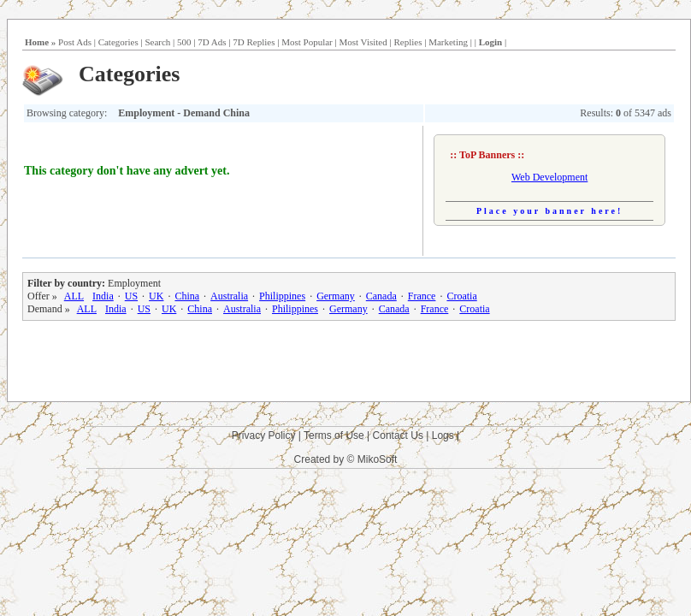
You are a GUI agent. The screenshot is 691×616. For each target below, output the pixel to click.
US (131, 296)
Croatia (461, 296)
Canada (381, 296)
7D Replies (254, 42)
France (422, 296)
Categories (118, 42)
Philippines (282, 296)
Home (37, 42)
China (187, 296)
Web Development (549, 177)
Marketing (448, 42)
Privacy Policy (264, 435)
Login (491, 42)
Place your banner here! (550, 211)
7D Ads (212, 42)
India (103, 296)
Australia (229, 296)
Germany (336, 296)
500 (184, 42)
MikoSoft (378, 459)
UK (156, 296)
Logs (443, 435)
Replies (408, 42)
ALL (74, 296)
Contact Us (398, 435)
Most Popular (307, 42)
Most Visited (363, 42)
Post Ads (75, 42)
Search (157, 42)
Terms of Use (334, 435)
